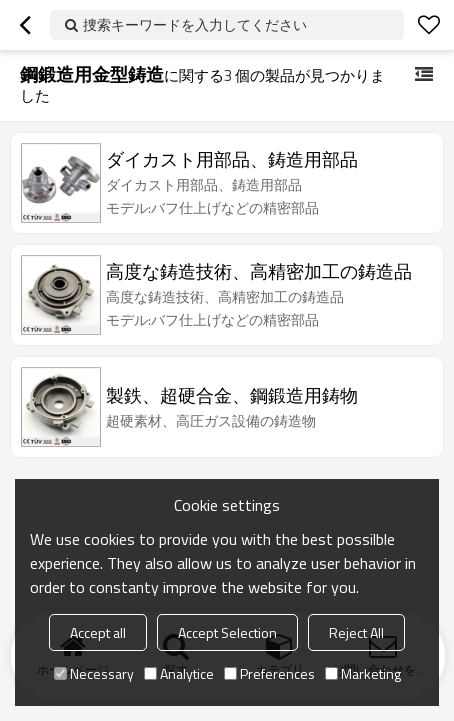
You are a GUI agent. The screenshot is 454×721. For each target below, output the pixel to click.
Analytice (179, 673)
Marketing (363, 673)
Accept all (98, 632)
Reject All (356, 632)
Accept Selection (227, 632)
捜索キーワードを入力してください (195, 24)
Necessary (94, 673)
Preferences (269, 673)
